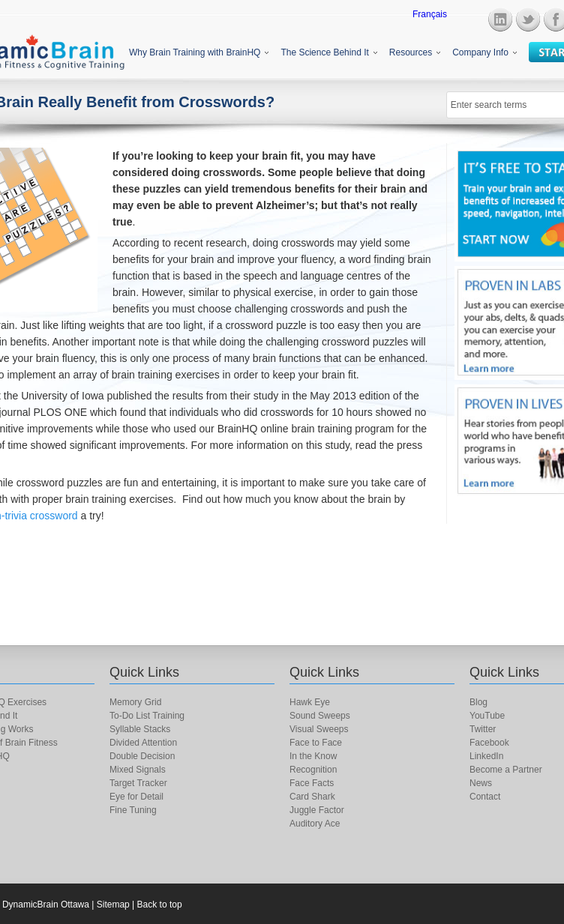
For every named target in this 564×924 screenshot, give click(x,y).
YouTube (487, 716)
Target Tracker (138, 783)
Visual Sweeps (319, 729)
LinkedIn (486, 756)
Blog (478, 702)
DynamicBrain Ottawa (46, 905)
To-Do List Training (147, 716)
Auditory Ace (315, 824)
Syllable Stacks (140, 729)
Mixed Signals (138, 770)
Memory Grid (135, 702)
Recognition (313, 770)
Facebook (489, 743)
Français (430, 14)
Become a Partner (506, 770)
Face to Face (316, 743)
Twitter (483, 729)
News (481, 783)
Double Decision (142, 756)
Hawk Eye (310, 702)
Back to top (160, 905)
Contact (485, 797)
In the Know (313, 756)
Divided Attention (143, 743)
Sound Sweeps (320, 716)
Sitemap (113, 905)
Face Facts (312, 783)
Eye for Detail (136, 797)
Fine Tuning (133, 810)
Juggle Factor (317, 810)
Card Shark (312, 797)
